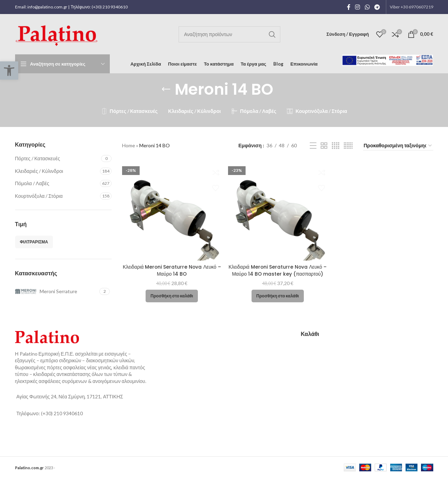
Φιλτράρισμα (34, 242)
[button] (171, 296)
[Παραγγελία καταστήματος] (398, 146)
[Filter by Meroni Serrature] (56, 291)
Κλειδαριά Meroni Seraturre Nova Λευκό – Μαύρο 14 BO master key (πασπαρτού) (278, 270)
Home (129, 145)
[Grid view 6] (348, 146)
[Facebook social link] (349, 7)
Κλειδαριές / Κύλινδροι (39, 171)
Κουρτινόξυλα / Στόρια (39, 196)
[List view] (313, 146)
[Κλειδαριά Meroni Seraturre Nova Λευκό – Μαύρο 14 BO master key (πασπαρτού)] (278, 210)
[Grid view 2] (324, 146)
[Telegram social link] (377, 7)
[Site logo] (58, 33)
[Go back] (166, 89)
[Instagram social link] (358, 7)
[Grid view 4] (336, 146)
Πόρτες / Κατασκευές (38, 158)
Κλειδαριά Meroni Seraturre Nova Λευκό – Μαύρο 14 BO (172, 270)
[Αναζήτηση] (229, 34)
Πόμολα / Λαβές (32, 183)
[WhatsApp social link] (367, 7)
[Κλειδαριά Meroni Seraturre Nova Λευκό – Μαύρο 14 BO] (172, 210)
